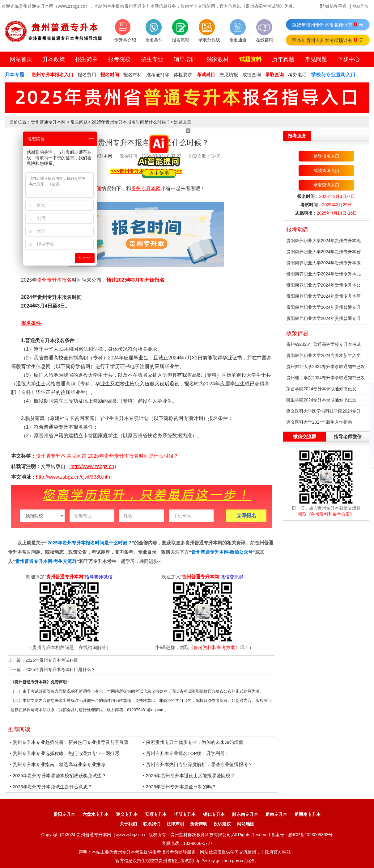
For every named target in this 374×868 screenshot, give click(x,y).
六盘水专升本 (96, 814)
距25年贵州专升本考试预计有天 (328, 40)
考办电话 (297, 75)
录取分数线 (209, 40)
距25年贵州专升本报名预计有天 (328, 24)
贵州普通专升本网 (48, 122)
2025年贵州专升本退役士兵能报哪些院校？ (190, 776)
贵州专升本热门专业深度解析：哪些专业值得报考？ (199, 764)
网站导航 (360, 6)
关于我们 (128, 824)
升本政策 (54, 59)
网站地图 (246, 824)
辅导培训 (185, 59)
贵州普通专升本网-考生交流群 (46, 561)
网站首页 (21, 59)
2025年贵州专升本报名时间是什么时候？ (131, 122)
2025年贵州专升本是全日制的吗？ (181, 787)
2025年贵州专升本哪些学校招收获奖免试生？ (59, 776)
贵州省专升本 (51, 456)
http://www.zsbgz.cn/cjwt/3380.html (74, 477)
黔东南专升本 (245, 814)
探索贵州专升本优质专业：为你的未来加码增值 (195, 742)
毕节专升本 (185, 814)
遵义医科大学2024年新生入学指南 (319, 422)
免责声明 (199, 824)
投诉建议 (222, 824)
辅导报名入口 (326, 156)
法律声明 (175, 824)
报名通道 (238, 40)
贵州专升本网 (146, 189)
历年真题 (283, 59)
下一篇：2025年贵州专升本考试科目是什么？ (52, 669)
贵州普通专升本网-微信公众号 (222, 552)
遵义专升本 (127, 814)
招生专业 (152, 59)
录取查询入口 (326, 185)
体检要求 (183, 75)
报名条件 (154, 40)
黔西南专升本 (308, 814)
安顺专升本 (156, 814)
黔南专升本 (276, 814)
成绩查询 (252, 75)
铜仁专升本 (214, 814)
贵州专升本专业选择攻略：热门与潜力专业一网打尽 (66, 753)
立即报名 (246, 516)
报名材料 (133, 75)
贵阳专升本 (64, 814)
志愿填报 (229, 75)
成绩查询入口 (326, 170)
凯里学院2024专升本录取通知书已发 (321, 400)
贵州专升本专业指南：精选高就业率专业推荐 (59, 764)
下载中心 (349, 59)
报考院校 (119, 59)
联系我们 (152, 824)
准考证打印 (158, 75)
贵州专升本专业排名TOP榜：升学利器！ (188, 753)
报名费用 (87, 75)
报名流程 (181, 40)
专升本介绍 (125, 40)
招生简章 (87, 59)
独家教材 (218, 59)
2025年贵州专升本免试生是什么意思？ (53, 787)
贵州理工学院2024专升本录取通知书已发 (326, 378)
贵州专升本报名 (54, 280)
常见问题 (316, 59)
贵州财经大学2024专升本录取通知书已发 (326, 367)
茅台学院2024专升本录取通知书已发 (321, 389)
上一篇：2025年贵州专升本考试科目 (43, 660)
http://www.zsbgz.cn (92, 466)
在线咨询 (265, 40)
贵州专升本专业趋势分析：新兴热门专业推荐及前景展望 (71, 742)
